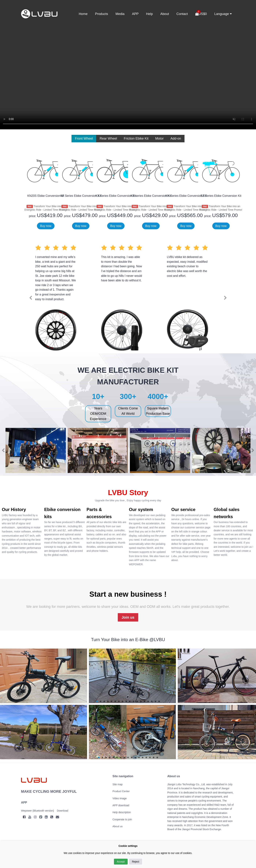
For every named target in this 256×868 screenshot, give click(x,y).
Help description (122, 812)
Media (120, 14)
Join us (128, 617)
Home (83, 14)
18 (159, 701)
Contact (182, 14)
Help (149, 14)
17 (155, 701)
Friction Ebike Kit (136, 138)
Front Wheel (84, 138)
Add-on (176, 138)
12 (137, 701)
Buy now (46, 226)
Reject (136, 862)
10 (130, 701)
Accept (121, 862)
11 (133, 701)
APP (135, 14)
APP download (121, 805)
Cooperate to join (122, 819)
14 (144, 701)
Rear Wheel (108, 138)
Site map (117, 784)
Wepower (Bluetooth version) (37, 811)
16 (152, 701)
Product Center (121, 791)
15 (148, 701)
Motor (159, 138)
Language (223, 14)
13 (141, 701)
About (165, 14)
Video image (120, 798)
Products (102, 14)
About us (117, 826)
